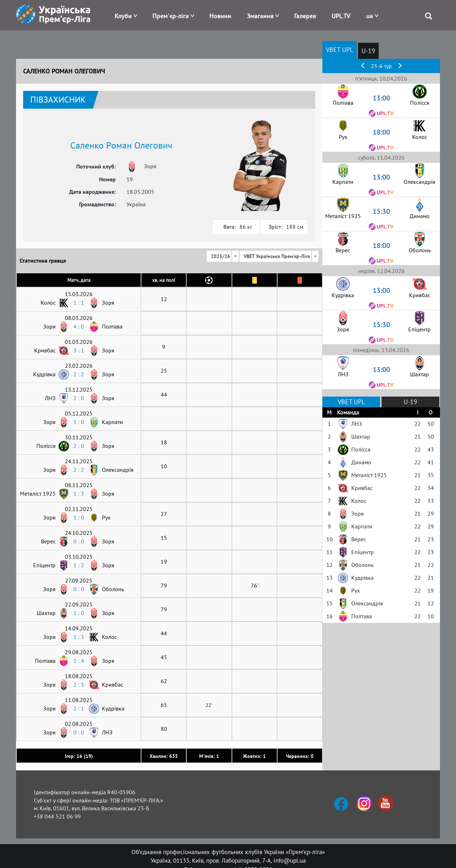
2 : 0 (79, 398)
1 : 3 (79, 494)
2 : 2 (79, 374)
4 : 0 (79, 326)
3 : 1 (79, 350)
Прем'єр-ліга (171, 16)
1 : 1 (79, 303)
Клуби (123, 16)
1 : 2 (79, 565)
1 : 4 (79, 661)
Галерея (305, 16)
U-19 (368, 51)
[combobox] (223, 256)
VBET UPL (340, 50)
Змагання (260, 16)
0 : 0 (79, 541)
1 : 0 (79, 422)
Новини (220, 16)
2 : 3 (79, 684)
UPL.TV (341, 16)
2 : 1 (79, 708)
